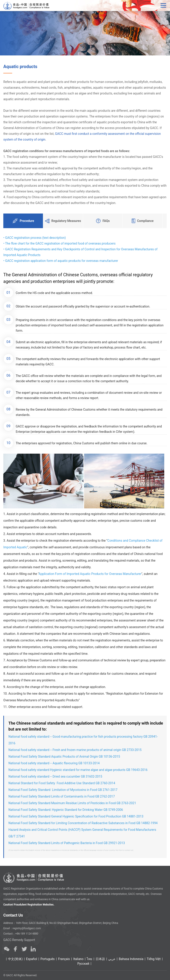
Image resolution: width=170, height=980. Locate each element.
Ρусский (83, 964)
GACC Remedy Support (19, 940)
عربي (112, 959)
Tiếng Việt (154, 959)
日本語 (100, 959)
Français (64, 959)
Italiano (78, 959)
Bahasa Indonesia (131, 959)
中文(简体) (15, 959)
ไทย (89, 959)
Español (32, 959)
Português (48, 959)
